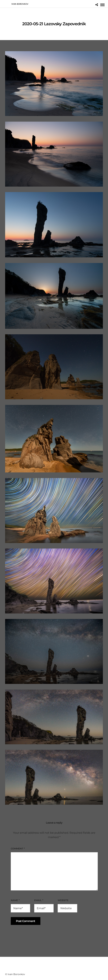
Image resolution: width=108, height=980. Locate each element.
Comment (18, 849)
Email (39, 900)
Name (15, 900)
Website (63, 900)
